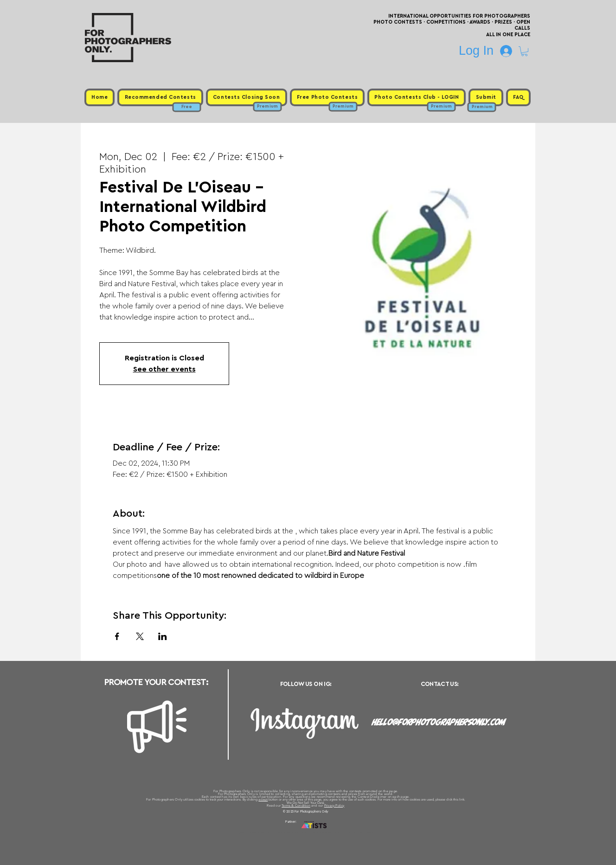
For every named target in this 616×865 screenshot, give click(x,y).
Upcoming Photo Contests (256, 833)
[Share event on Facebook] (117, 636)
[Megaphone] (157, 727)
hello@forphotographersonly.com (439, 722)
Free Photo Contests (293, 833)
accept (263, 799)
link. (462, 799)
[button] (524, 51)
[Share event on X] (140, 636)
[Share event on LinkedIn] (163, 636)
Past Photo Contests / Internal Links (339, 833)
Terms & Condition (296, 805)
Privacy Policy (334, 805)
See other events (164, 369)
